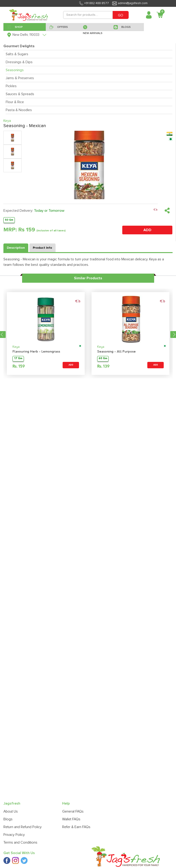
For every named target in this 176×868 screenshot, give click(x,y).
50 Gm (9, 220)
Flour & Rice (15, 102)
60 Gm (103, 359)
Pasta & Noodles (19, 110)
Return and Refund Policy (23, 827)
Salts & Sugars (17, 54)
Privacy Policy (14, 835)
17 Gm (18, 359)
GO (121, 15)
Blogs (8, 819)
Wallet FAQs (71, 819)
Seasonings (15, 70)
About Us (11, 811)
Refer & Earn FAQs (76, 827)
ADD (147, 230)
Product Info (42, 248)
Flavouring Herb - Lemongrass (36, 352)
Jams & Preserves (20, 78)
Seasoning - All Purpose (116, 352)
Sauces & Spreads (20, 94)
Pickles (11, 86)
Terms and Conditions (20, 842)
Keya (16, 347)
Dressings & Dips (19, 62)
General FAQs (73, 811)
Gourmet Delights (19, 46)
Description (16, 248)
